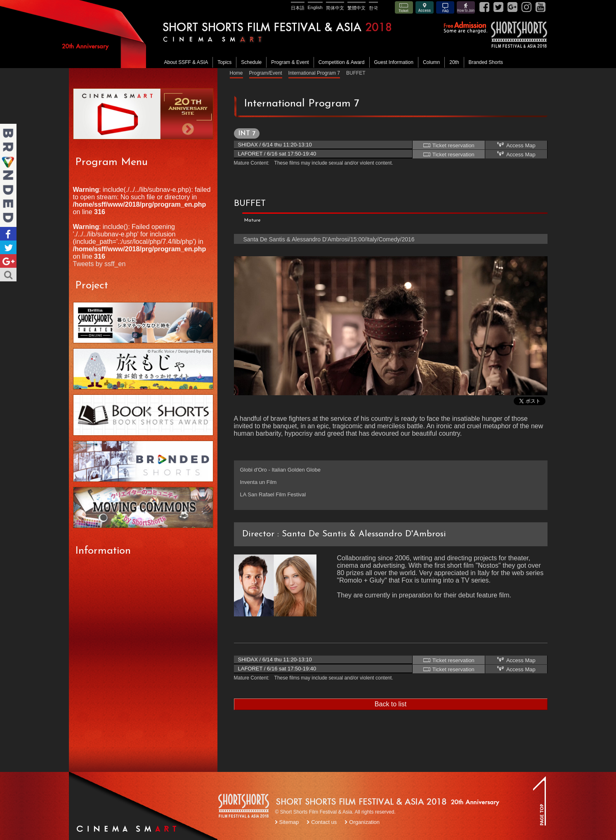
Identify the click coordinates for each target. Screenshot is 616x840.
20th (454, 62)
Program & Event (290, 62)
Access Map (516, 145)
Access (425, 7)
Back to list (391, 704)
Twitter (8, 247)
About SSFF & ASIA (186, 62)
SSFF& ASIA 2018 (519, 35)
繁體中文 (356, 8)
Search (8, 275)
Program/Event (266, 73)
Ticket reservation (448, 145)
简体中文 (335, 8)
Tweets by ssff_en (99, 264)
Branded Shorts (486, 62)
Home (236, 73)
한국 (373, 8)
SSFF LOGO (244, 807)
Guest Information (394, 62)
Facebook (8, 234)
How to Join (466, 7)
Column (431, 62)
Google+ (8, 261)
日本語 (298, 8)
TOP (539, 801)
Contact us (324, 822)
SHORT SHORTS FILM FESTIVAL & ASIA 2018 (309, 34)
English (315, 7)
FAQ (445, 7)
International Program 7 (314, 73)
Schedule (251, 62)
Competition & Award (342, 62)
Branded (8, 175)
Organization (364, 822)
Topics (224, 62)
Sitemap (289, 822)
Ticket (404, 7)
